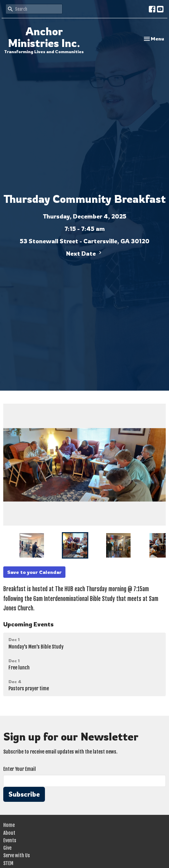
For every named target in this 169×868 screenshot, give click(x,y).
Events (10, 840)
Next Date (85, 253)
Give (7, 848)
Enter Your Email (20, 769)
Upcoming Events (28, 624)
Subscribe (24, 794)
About (9, 833)
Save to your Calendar (34, 572)
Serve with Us (17, 855)
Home (9, 825)
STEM (8, 863)
